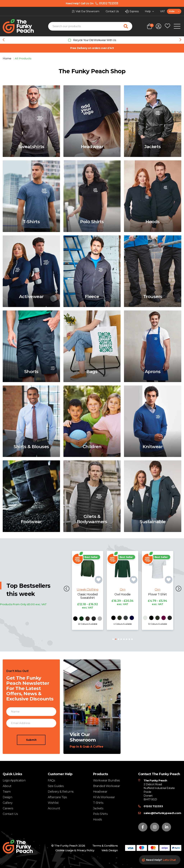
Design (7, 797)
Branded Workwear (107, 786)
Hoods (97, 819)
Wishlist (53, 803)
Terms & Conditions (105, 846)
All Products (23, 58)
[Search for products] (128, 26)
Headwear (100, 792)
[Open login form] (158, 26)
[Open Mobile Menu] (177, 26)
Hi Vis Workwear (104, 797)
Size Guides (56, 786)
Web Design (110, 850)
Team (7, 792)
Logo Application (14, 780)
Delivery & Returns (61, 792)
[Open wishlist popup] (167, 26)
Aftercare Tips (57, 797)
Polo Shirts (100, 814)
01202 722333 (153, 806)
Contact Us (10, 814)
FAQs (51, 780)
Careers (8, 808)
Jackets (98, 808)
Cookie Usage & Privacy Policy (75, 850)
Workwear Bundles (106, 780)
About (7, 786)
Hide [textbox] (172, 11)
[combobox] (174, 11)
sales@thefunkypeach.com (162, 813)
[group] (92, 40)
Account (54, 808)
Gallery (8, 803)
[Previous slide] (4, 40)
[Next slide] (180, 40)
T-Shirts (98, 803)
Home (7, 58)
